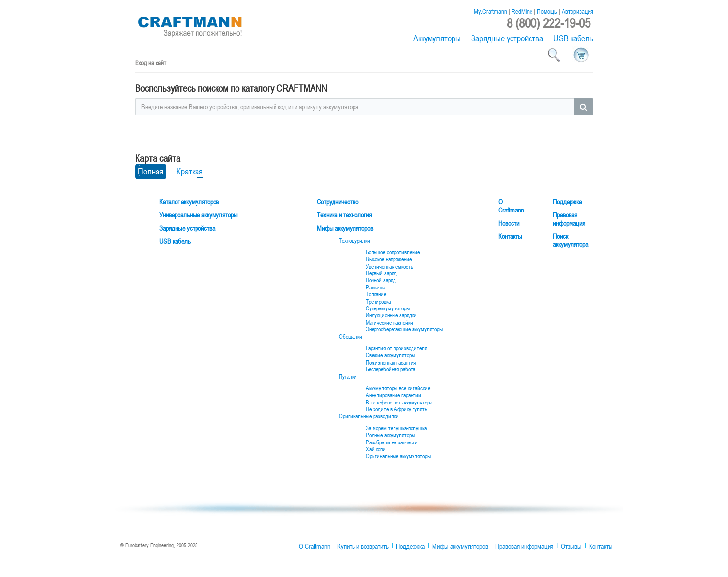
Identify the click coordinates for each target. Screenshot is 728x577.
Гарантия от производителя (396, 348)
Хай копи (376, 449)
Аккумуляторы (437, 38)
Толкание (376, 294)
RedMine (522, 11)
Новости (509, 223)
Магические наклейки (389, 323)
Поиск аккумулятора (571, 241)
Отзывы (571, 546)
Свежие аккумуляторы (390, 355)
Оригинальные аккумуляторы (398, 456)
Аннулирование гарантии (394, 395)
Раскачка (375, 288)
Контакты (510, 237)
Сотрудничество (338, 202)
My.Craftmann (491, 11)
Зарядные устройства (507, 38)
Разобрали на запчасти (392, 442)
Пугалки (348, 377)
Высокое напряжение (389, 259)
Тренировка (378, 302)
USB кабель (573, 38)
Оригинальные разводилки (369, 416)
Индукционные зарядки (391, 315)
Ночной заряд (381, 280)
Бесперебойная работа (391, 369)
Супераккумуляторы (388, 308)
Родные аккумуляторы (390, 435)
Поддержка (567, 202)
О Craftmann (511, 206)
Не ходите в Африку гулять (396, 409)
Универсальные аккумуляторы (199, 215)
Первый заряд (381, 273)
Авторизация (578, 11)
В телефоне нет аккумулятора (399, 403)
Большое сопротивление (393, 252)
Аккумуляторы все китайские (398, 388)
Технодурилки (354, 241)
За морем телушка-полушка (396, 428)
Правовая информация (569, 219)
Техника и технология (344, 215)
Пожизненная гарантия (391, 363)
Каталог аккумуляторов (189, 202)
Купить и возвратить (363, 546)
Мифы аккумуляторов (345, 228)
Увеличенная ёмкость (389, 267)
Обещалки (351, 337)
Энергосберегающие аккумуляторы (404, 329)
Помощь (547, 11)
